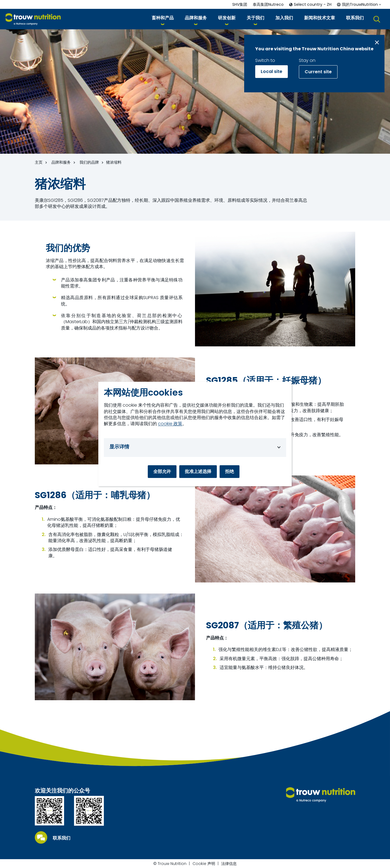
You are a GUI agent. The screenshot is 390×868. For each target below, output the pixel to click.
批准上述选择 (198, 471)
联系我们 (62, 838)
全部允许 (162, 471)
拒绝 (230, 471)
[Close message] (377, 42)
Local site (272, 71)
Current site (318, 72)
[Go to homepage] (33, 19)
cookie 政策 (170, 424)
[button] (163, 19)
